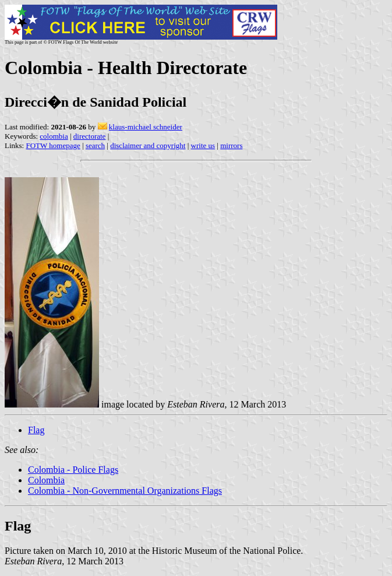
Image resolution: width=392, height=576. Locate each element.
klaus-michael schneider (146, 127)
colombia (54, 136)
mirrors (231, 145)
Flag (36, 430)
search (95, 145)
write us (203, 145)
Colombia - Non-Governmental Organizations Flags (125, 491)
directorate (90, 136)
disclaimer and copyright (148, 145)
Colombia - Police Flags (73, 470)
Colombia (46, 480)
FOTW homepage (53, 145)
